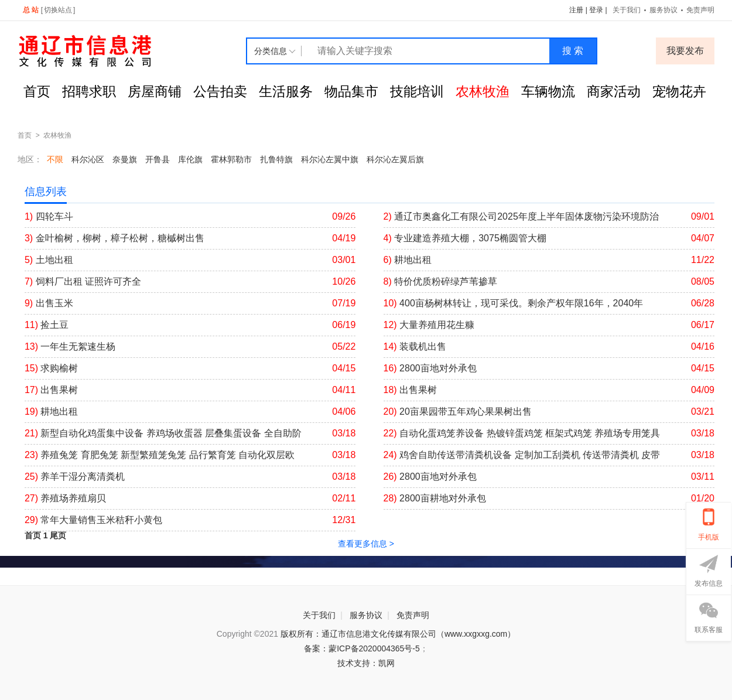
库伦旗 (190, 159)
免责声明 (700, 10)
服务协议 (663, 10)
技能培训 (417, 91)
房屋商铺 (155, 91)
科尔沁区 (88, 159)
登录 (596, 10)
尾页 (58, 535)
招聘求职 (89, 91)
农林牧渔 (483, 91)
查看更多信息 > (366, 544)
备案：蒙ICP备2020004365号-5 (362, 648)
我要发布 (685, 51)
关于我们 (627, 10)
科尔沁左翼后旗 (395, 159)
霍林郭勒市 (231, 159)
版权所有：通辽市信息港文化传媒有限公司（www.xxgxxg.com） (398, 634)
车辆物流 (548, 91)
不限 (55, 159)
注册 (576, 10)
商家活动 (614, 91)
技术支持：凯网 (366, 663)
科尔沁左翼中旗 (330, 159)
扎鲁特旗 (276, 159)
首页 (37, 91)
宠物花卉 (679, 91)
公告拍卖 (220, 91)
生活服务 (286, 91)
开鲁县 (158, 159)
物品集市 (351, 91)
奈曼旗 (125, 159)
